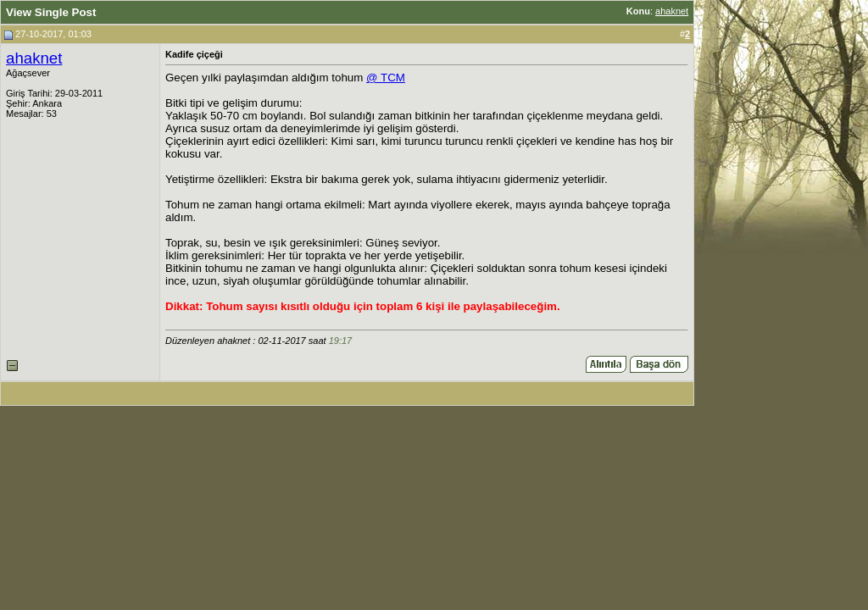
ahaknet (672, 11)
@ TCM (386, 78)
